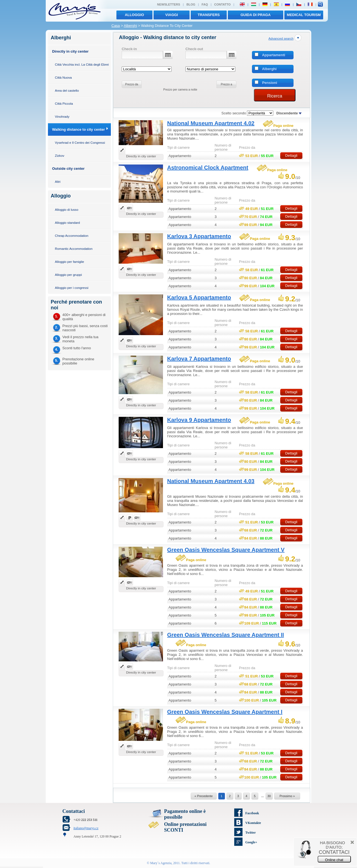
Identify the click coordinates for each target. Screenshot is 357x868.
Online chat (334, 860)
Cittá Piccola (64, 103)
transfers (209, 15)
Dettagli (291, 156)
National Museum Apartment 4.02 (211, 123)
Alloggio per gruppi (68, 275)
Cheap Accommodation (72, 236)
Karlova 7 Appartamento (199, 359)
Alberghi (130, 26)
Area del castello (67, 90)
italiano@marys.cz (86, 828)
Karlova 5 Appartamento (199, 297)
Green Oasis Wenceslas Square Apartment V (226, 550)
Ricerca (275, 96)
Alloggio (134, 15)
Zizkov (60, 156)
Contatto (222, 4)
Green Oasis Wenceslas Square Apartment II (225, 635)
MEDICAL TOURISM (304, 15)
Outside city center (68, 169)
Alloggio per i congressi (72, 288)
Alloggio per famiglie (69, 262)
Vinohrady (62, 116)
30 (269, 796)
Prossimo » (287, 796)
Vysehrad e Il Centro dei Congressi (80, 142)
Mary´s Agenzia (161, 863)
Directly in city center (70, 51)
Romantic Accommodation (74, 249)
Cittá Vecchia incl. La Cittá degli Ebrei (82, 64)
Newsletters (169, 4)
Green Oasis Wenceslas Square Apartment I (225, 712)
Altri (58, 182)
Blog (191, 4)
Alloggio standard (67, 223)
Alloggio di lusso (67, 210)
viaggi (172, 15)
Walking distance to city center (78, 129)
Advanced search (281, 38)
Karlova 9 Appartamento (199, 420)
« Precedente (204, 796)
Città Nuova (63, 77)
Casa (116, 26)
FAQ (205, 4)
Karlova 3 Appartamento (199, 236)
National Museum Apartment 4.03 (211, 481)
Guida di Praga (256, 15)
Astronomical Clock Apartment (208, 168)
